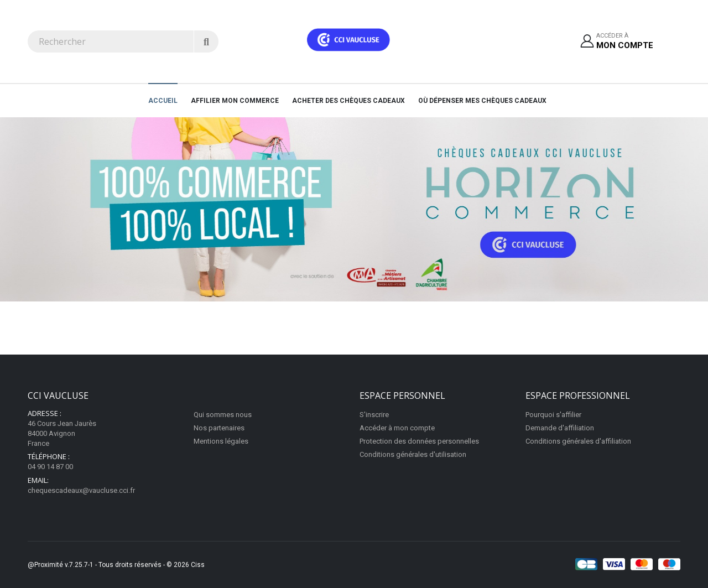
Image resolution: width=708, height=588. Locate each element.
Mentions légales (221, 441)
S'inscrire (374, 415)
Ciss (198, 565)
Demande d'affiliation (560, 428)
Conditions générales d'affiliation (578, 441)
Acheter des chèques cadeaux (348, 101)
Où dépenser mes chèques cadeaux (482, 101)
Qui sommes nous (223, 415)
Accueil (163, 101)
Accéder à (625, 42)
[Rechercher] (206, 41)
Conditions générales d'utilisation (413, 454)
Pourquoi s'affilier (553, 415)
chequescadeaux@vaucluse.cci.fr (81, 490)
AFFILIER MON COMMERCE (235, 101)
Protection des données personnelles (419, 441)
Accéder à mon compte (397, 428)
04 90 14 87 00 (50, 467)
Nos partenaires (219, 428)
